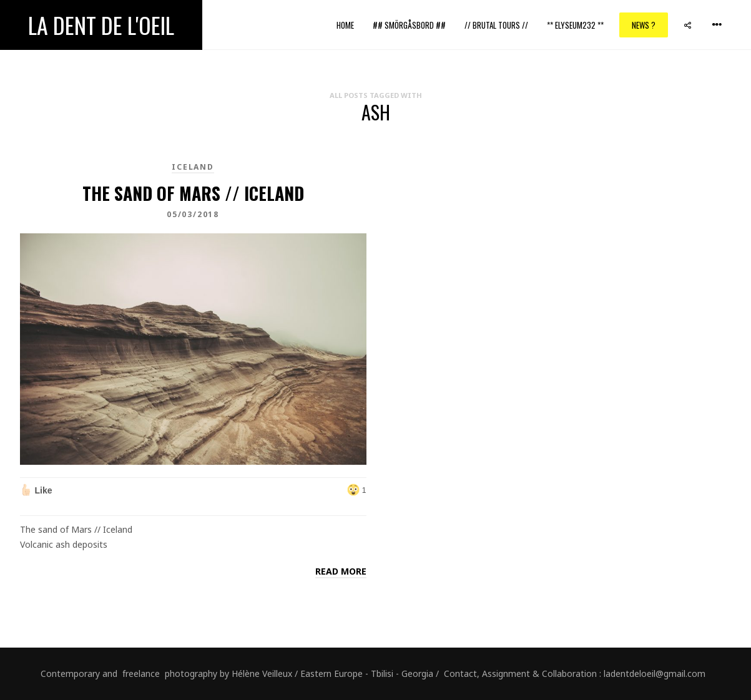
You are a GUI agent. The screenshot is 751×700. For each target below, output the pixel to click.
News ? (644, 25)
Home (345, 25)
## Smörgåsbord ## (409, 25)
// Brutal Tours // (496, 25)
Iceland (193, 167)
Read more (341, 571)
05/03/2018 (193, 214)
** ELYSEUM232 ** (575, 25)
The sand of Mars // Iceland (193, 193)
